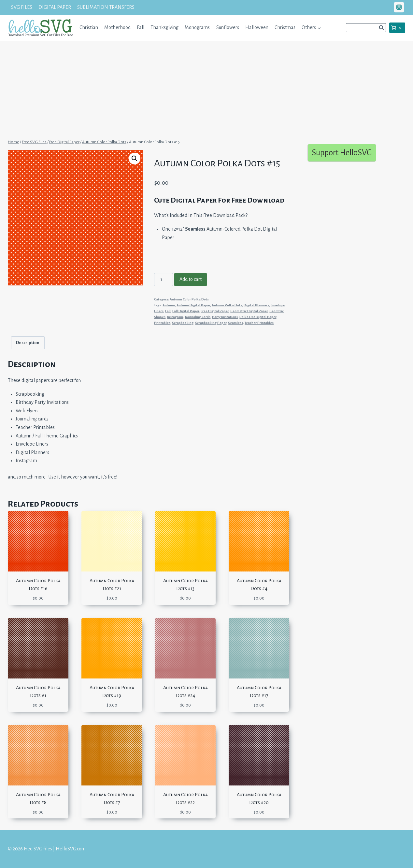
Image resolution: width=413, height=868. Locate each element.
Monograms (197, 27)
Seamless (235, 323)
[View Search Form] (366, 28)
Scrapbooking (183, 323)
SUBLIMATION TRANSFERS (106, 7)
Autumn (169, 305)
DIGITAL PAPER (55, 7)
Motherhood (117, 27)
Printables (162, 323)
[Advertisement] (206, 89)
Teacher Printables (259, 323)
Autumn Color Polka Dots (189, 299)
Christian (89, 27)
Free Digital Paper (215, 311)
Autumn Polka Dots (227, 305)
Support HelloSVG (342, 152)
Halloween (257, 27)
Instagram (175, 317)
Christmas (285, 27)
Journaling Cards (198, 317)
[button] (319, 28)
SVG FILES (22, 7)
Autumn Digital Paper (193, 305)
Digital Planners (256, 305)
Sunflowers (228, 27)
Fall (141, 27)
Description (28, 343)
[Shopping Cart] (397, 28)
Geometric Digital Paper (249, 311)
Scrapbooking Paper (211, 323)
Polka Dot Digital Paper (258, 317)
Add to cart (191, 279)
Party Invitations (225, 317)
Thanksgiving (164, 27)
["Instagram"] (399, 7)
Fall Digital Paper (186, 311)
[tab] (28, 343)
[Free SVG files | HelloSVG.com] (40, 28)
